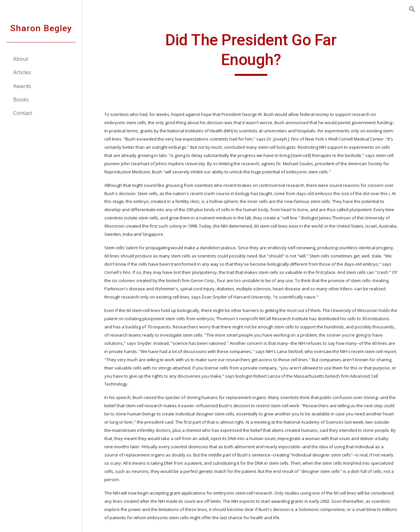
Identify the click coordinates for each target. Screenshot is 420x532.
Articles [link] (22, 72)
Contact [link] (23, 113)
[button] (412, 9)
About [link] (21, 59)
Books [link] (21, 100)
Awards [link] (22, 86)
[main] (251, 53)
